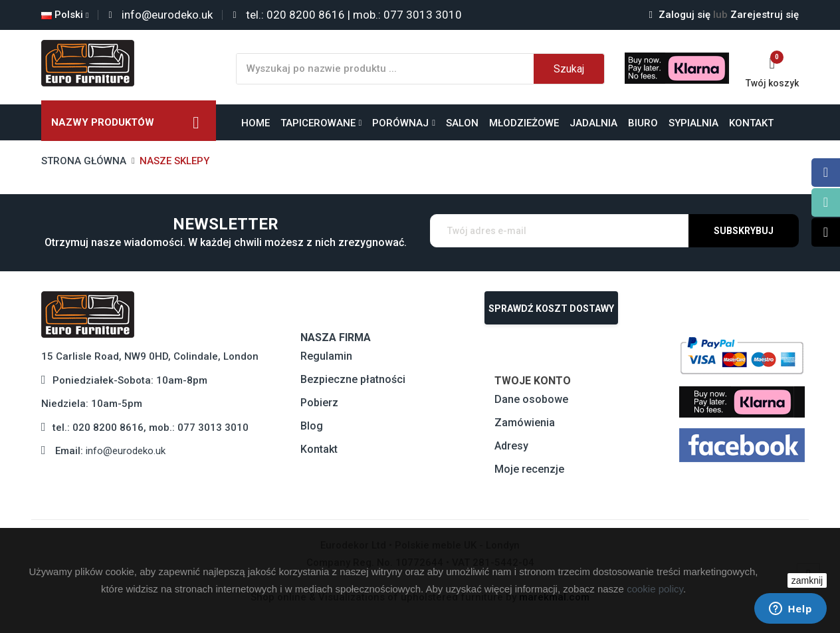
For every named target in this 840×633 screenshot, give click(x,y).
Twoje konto (533, 381)
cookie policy (655, 589)
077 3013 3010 (213, 428)
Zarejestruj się (756, 15)
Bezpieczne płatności (353, 379)
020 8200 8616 (108, 428)
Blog (312, 426)
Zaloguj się (681, 15)
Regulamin (326, 356)
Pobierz (319, 403)
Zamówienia (525, 423)
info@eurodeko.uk (126, 451)
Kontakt (319, 449)
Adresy (511, 446)
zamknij (807, 580)
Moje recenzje (529, 469)
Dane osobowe (531, 399)
